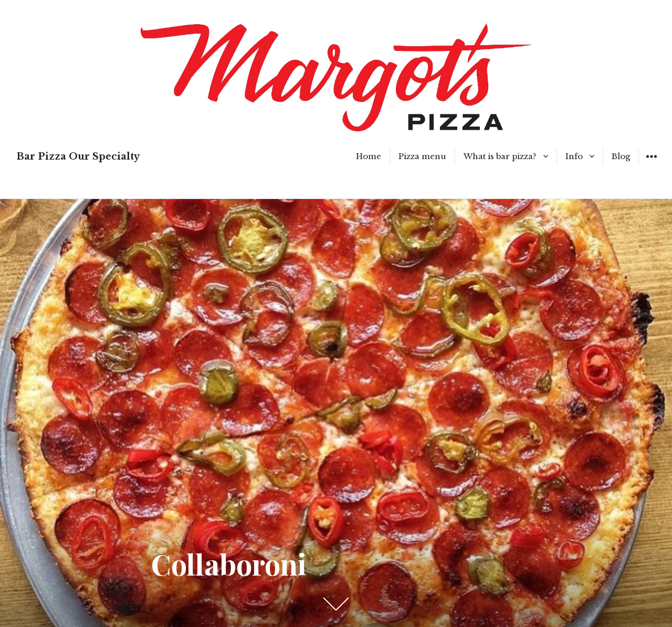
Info (574, 156)
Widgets (651, 164)
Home (369, 156)
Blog (621, 156)
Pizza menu (422, 156)
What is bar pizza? (500, 156)
